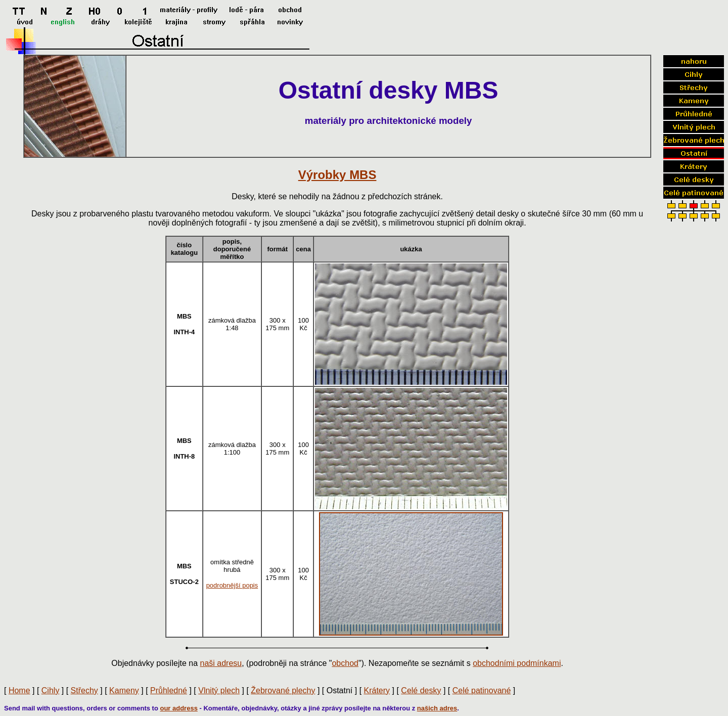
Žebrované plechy (283, 690)
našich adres (437, 708)
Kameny (124, 690)
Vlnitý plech (219, 690)
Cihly (51, 690)
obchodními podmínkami (517, 663)
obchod (345, 663)
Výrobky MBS (337, 175)
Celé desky (421, 690)
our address (178, 708)
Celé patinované (482, 690)
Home (19, 690)
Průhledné (169, 690)
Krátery (377, 690)
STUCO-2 (184, 582)
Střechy (84, 690)
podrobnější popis (232, 585)
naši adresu (221, 663)
